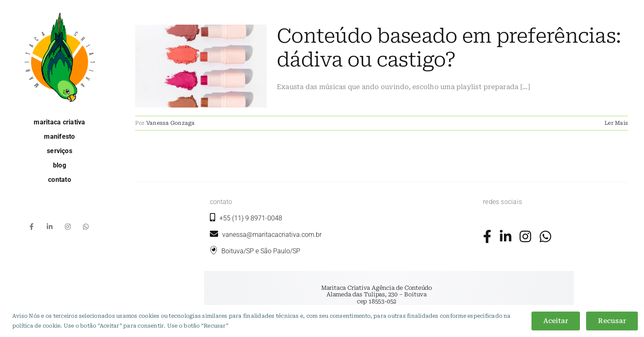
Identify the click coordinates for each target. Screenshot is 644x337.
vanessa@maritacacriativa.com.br (266, 235)
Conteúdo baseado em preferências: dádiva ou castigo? (449, 48)
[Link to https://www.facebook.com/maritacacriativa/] (487, 236)
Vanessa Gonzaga (171, 123)
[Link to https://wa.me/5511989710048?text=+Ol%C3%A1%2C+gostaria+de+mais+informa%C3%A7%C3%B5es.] (545, 236)
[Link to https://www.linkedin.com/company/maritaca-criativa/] (506, 236)
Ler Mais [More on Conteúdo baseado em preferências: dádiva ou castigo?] (616, 123)
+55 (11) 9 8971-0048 (251, 218)
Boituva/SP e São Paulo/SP (261, 251)
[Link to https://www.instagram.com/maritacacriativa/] (525, 236)
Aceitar (556, 321)
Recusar (612, 321)
